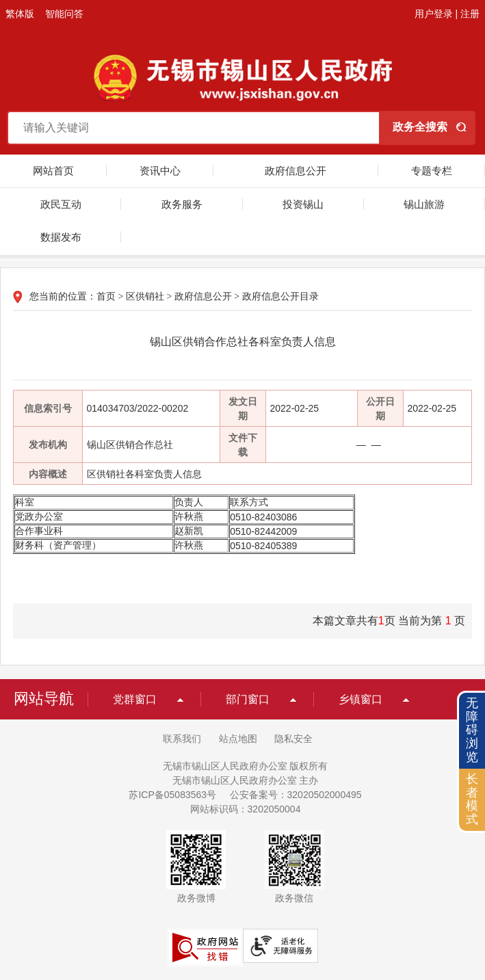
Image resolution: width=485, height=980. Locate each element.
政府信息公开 (296, 171)
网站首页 (53, 171)
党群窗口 (135, 699)
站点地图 (238, 739)
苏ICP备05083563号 (172, 795)
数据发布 (61, 237)
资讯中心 (160, 171)
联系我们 (182, 739)
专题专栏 (432, 171)
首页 (106, 296)
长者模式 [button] (472, 799)
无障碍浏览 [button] (472, 730)
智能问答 (64, 14)
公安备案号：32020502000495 (296, 795)
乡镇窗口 (361, 699)
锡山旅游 (424, 204)
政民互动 (61, 204)
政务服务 (182, 204)
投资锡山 (303, 204)
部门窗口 (248, 699)
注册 (470, 14)
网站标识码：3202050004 (246, 809)
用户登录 (434, 14)
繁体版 (20, 14)
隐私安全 (293, 739)
